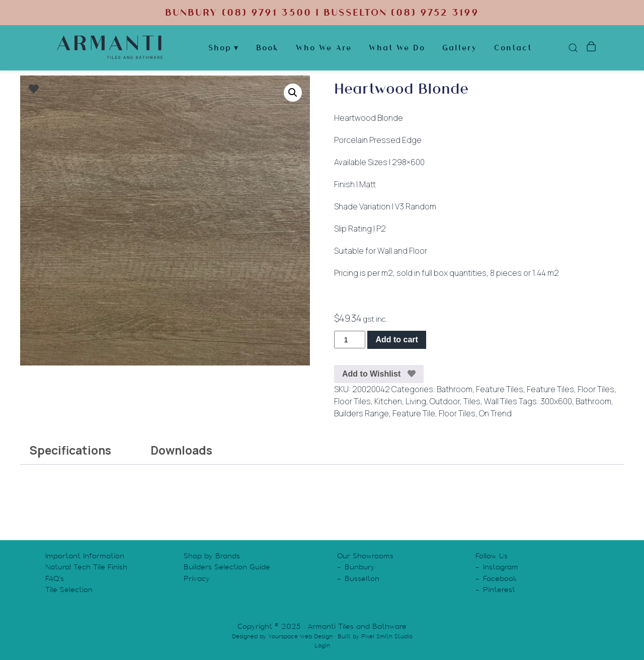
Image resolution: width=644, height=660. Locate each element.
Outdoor (445, 401)
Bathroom (455, 389)
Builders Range (361, 413)
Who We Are (324, 48)
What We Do (397, 48)
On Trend (495, 413)
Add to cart (396, 340)
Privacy (197, 578)
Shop (220, 48)
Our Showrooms (365, 556)
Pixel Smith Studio (387, 636)
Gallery (460, 48)
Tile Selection (69, 590)
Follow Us (492, 556)
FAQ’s (55, 578)
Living (416, 401)
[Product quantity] (350, 340)
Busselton (362, 578)
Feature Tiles (500, 389)
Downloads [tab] (181, 450)
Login (322, 645)
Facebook (500, 578)
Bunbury (360, 567)
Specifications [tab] (70, 450)
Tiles (472, 401)
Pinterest (499, 590)
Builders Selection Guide (227, 567)
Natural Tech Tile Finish (86, 567)
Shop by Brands (212, 556)
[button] (293, 93)
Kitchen (388, 401)
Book (267, 48)
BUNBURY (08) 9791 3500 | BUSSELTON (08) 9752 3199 (322, 12)
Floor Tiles (596, 389)
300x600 (556, 401)
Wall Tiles (501, 401)
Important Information (85, 556)
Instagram (501, 567)
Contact (513, 48)
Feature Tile (414, 413)
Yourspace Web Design (300, 636)
